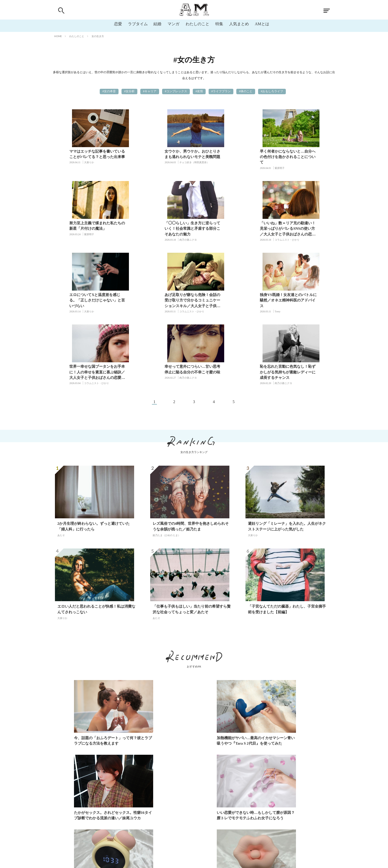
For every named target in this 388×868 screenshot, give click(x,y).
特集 (219, 24)
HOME (58, 36)
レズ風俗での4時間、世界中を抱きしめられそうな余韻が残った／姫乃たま (191, 455)
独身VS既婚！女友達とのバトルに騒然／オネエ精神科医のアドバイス (88, 300)
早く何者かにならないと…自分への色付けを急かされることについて (231, 157)
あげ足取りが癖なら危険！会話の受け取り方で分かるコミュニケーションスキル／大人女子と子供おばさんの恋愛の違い (303, 229)
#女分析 (129, 91)
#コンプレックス (176, 91)
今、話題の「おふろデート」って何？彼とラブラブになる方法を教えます (98, 669)
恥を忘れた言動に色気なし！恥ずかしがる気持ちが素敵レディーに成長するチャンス (303, 300)
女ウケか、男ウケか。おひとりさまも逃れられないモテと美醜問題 (159, 154)
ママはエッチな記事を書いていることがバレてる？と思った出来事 (88, 154)
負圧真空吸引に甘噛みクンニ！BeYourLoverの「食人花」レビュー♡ (288, 744)
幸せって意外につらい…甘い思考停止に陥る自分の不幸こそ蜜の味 (231, 298)
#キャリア (150, 91)
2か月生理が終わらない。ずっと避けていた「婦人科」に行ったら (94, 455)
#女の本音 (109, 91)
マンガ (173, 24)
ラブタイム (138, 24)
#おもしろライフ (272, 91)
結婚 (157, 24)
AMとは (262, 24)
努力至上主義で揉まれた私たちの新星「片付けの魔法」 (303, 154)
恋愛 (118, 24)
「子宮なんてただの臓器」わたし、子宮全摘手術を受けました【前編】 (287, 538)
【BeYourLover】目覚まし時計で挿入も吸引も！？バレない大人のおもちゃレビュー (191, 744)
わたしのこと (197, 24)
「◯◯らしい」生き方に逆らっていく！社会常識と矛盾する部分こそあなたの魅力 (88, 229)
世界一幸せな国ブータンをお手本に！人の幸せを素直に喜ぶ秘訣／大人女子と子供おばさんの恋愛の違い (159, 301)
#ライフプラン (221, 91)
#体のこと (246, 91)
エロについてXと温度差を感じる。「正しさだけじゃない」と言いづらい (231, 229)
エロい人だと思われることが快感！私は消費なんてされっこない (96, 538)
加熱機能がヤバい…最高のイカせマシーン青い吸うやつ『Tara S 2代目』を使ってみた (193, 669)
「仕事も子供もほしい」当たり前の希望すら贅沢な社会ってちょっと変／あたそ (192, 538)
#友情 (199, 91)
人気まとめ (239, 24)
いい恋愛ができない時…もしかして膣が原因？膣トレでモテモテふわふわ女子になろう (98, 744)
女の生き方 (98, 36)
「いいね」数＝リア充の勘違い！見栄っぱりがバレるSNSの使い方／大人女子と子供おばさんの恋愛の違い (159, 229)
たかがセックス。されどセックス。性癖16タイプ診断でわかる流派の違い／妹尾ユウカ (289, 669)
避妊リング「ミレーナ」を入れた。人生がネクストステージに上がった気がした (287, 455)
